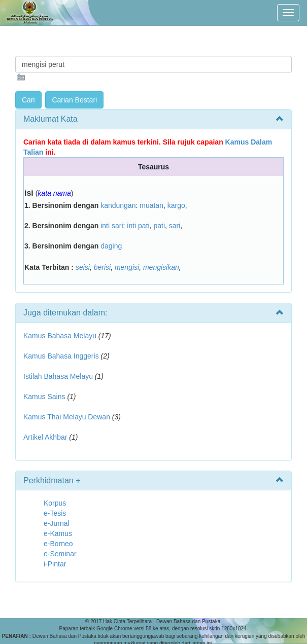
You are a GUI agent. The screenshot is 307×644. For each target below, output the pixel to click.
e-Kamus (58, 533)
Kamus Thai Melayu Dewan (67, 417)
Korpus (55, 503)
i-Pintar (55, 564)
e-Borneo (58, 544)
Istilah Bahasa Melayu (58, 376)
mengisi (127, 267)
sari (175, 226)
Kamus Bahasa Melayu (61, 336)
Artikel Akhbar (45, 437)
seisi (83, 267)
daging (111, 246)
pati (159, 226)
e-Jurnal (57, 523)
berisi (102, 267)
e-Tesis (55, 513)
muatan (151, 205)
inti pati (138, 226)
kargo (176, 205)
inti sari (112, 226)
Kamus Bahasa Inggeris (61, 356)
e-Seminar (60, 554)
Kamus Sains (44, 397)
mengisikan (161, 267)
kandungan (118, 205)
